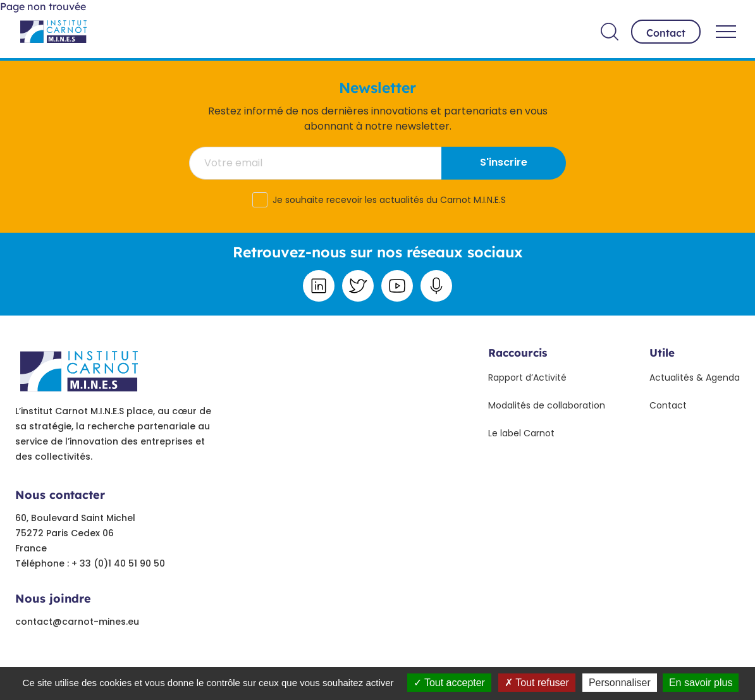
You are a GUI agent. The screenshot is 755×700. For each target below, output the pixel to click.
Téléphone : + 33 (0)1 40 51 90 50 (90, 563)
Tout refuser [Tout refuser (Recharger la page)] (537, 683)
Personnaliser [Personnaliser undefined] (620, 683)
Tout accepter (449, 683)
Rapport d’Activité (527, 378)
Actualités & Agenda (695, 378)
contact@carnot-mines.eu (77, 622)
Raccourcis (518, 353)
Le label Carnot (521, 433)
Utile (662, 353)
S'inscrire (504, 162)
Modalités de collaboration (547, 405)
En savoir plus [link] (701, 683)
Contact (666, 33)
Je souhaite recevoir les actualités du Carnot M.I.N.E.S (389, 200)
